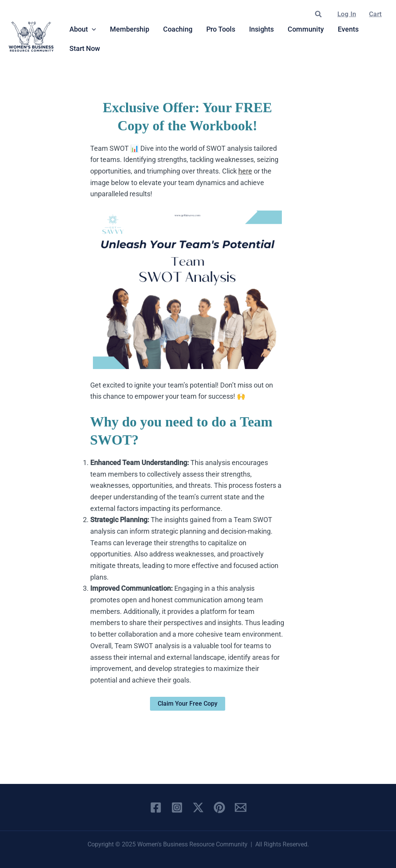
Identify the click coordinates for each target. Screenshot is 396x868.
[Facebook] (156, 807)
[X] (198, 807)
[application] (92, 29)
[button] (319, 14)
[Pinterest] (219, 807)
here (245, 171)
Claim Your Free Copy (188, 704)
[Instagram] (177, 807)
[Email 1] (241, 807)
